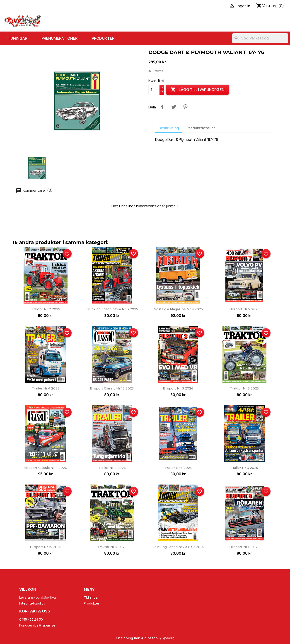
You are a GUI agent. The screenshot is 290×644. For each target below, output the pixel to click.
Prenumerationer (59, 38)
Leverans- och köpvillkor (38, 597)
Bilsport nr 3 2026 (178, 388)
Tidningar (17, 38)
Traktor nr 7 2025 (112, 547)
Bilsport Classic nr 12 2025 (112, 388)
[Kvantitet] (154, 90)
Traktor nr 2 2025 (46, 309)
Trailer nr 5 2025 (178, 468)
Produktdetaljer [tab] (201, 128)
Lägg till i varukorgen (197, 90)
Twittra (174, 107)
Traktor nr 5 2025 (244, 388)
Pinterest (185, 107)
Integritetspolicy (32, 603)
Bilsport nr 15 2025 (46, 547)
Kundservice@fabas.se (37, 625)
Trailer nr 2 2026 (112, 468)
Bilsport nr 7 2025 (244, 309)
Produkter (103, 38)
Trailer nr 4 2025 (46, 388)
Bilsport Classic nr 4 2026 (46, 468)
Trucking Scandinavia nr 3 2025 (112, 309)
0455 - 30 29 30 (31, 619)
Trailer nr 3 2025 (244, 468)
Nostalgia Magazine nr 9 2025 (178, 309)
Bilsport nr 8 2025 (244, 547)
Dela (162, 107)
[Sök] (260, 38)
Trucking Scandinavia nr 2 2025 (178, 547)
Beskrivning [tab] (169, 128)
